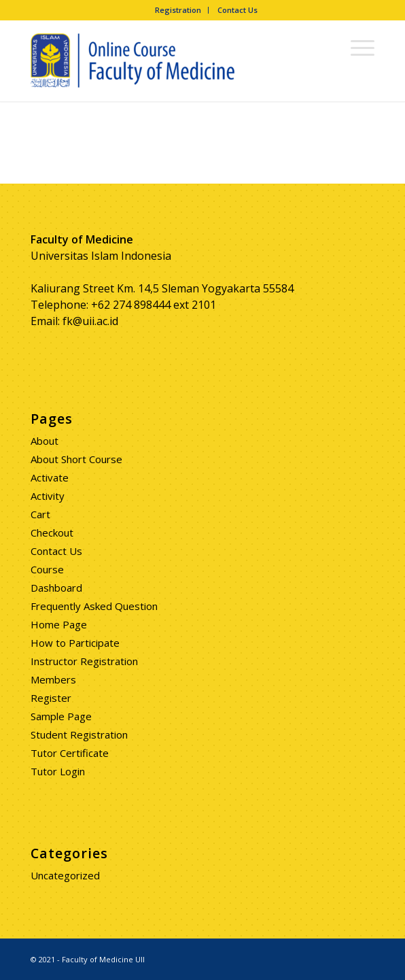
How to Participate (75, 643)
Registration (178, 10)
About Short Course (76, 459)
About (45, 441)
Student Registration (79, 734)
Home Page (59, 624)
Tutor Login (58, 771)
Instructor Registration (84, 661)
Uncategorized (65, 875)
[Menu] (356, 47)
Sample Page (61, 716)
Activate (50, 477)
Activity (48, 496)
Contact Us (237, 10)
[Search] (324, 47)
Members (53, 679)
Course (47, 569)
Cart (40, 514)
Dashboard (56, 588)
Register (51, 698)
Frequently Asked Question (94, 606)
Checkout (52, 533)
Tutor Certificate (70, 753)
